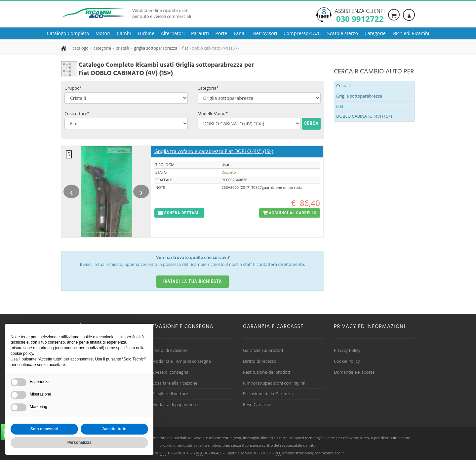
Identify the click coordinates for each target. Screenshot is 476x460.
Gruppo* (73, 88)
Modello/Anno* (213, 113)
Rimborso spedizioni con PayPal (274, 383)
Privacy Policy (347, 350)
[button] (179, 213)
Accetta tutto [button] (114, 429)
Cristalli (343, 86)
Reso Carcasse (257, 404)
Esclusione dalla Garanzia (268, 394)
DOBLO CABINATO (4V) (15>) (364, 116)
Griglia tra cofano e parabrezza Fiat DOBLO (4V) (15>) (214, 152)
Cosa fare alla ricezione (175, 383)
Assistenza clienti (360, 15)
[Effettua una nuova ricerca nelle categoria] (102, 48)
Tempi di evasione (170, 350)
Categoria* (208, 88)
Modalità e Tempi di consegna (181, 361)
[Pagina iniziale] (64, 48)
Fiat (340, 106)
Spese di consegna (170, 372)
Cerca (311, 123)
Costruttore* (77, 113)
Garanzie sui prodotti (264, 350)
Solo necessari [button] (44, 429)
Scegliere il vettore (170, 394)
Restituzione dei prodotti (267, 372)
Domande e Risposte (354, 372)
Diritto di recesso (260, 361)
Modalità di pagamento (175, 404)
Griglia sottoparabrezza (359, 96)
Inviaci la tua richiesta (193, 281)
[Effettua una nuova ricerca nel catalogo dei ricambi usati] (80, 48)
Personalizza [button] (79, 442)
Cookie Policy (347, 361)
